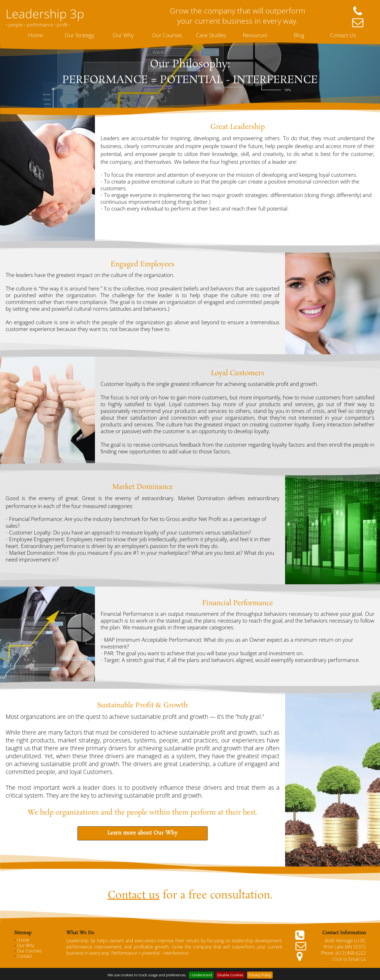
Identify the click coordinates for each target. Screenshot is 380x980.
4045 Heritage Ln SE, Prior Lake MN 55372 (345, 944)
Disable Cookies (230, 975)
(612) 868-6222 (351, 953)
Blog (299, 35)
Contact (25, 956)
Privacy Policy (260, 975)
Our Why (123, 35)
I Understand (201, 975)
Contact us (134, 896)
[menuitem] (36, 35)
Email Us (357, 959)
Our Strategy (79, 35)
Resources (255, 35)
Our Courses (167, 35)
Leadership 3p (45, 14)
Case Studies (211, 35)
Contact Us (343, 35)
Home (35, 35)
